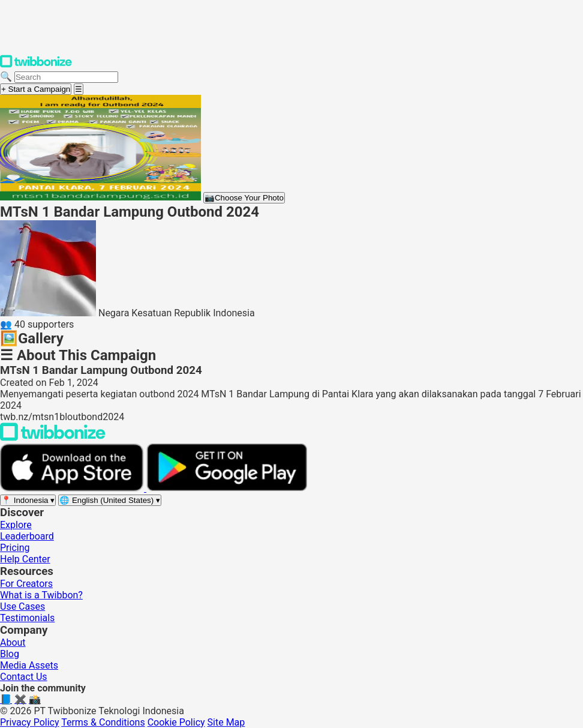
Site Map (226, 722)
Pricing (15, 548)
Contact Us (24, 677)
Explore (16, 525)
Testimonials (27, 618)
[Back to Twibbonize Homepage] (53, 438)
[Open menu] (79, 89)
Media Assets (29, 665)
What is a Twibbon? (41, 595)
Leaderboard (27, 536)
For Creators (26, 584)
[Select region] (28, 500)
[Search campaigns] (66, 77)
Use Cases (22, 606)
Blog (10, 654)
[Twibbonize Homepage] (36, 65)
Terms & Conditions (103, 722)
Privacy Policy (30, 722)
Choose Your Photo (244, 198)
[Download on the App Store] (73, 488)
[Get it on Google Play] (227, 488)
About (13, 642)
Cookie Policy (176, 722)
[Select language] (110, 500)
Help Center (25, 559)
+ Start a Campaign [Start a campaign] (36, 89)
